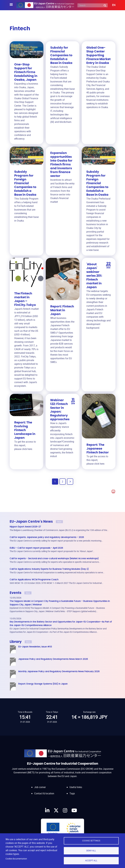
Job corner (40, 784)
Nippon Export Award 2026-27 (25, 527)
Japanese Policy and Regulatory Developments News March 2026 (53, 659)
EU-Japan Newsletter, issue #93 (35, 647)
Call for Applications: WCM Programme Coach (34, 580)
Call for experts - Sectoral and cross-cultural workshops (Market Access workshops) (54, 559)
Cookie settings (91, 841)
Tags (72, 790)
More (59, 522)
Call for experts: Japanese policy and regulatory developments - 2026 (47, 537)
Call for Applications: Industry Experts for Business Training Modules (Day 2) (49, 569)
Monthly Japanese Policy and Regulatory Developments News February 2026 (59, 671)
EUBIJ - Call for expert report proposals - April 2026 (36, 548)
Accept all (91, 861)
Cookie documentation (16, 859)
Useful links (76, 784)
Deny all (91, 851)
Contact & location (44, 790)
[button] (112, 5)
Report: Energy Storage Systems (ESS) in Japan (43, 684)
